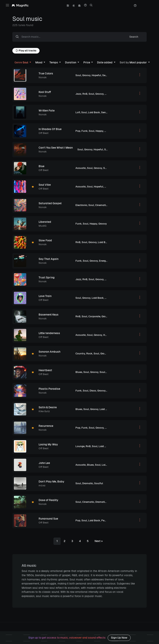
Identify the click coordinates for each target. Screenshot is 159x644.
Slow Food (45, 240)
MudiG (42, 226)
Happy (99, 131)
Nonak (43, 77)
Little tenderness (49, 333)
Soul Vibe (45, 185)
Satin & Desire (48, 407)
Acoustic (81, 168)
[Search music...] (71, 37)
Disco (93, 391)
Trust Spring (47, 277)
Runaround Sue (48, 519)
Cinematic (101, 205)
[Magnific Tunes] (20, 6)
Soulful (109, 149)
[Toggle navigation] (7, 5)
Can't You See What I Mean (56, 148)
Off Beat (44, 133)
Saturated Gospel (50, 203)
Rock (89, 353)
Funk (85, 131)
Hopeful (96, 75)
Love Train (45, 296)
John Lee (44, 463)
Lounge (80, 446)
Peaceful (107, 520)
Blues (79, 372)
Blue (41, 166)
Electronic (81, 205)
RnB (85, 94)
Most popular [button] (134, 62)
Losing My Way (48, 444)
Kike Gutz (44, 411)
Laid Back (94, 112)
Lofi (78, 112)
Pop (78, 131)
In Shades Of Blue (50, 129)
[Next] (99, 541)
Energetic (104, 261)
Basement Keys (49, 315)
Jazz (78, 94)
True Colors (46, 73)
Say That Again (49, 259)
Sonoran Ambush (49, 352)
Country (80, 353)
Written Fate (47, 111)
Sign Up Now (119, 638)
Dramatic (88, 483)
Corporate (94, 316)
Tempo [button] (54, 62)
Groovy (86, 75)
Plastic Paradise (49, 389)
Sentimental (110, 75)
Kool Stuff (45, 92)
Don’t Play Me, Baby (51, 482)
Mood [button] (39, 62)
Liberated (45, 222)
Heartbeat (45, 370)
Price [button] (87, 62)
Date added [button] (105, 62)
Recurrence (46, 426)
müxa (42, 485)
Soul (78, 75)
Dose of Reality (48, 500)
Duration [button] (71, 62)
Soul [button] (22, 62)
